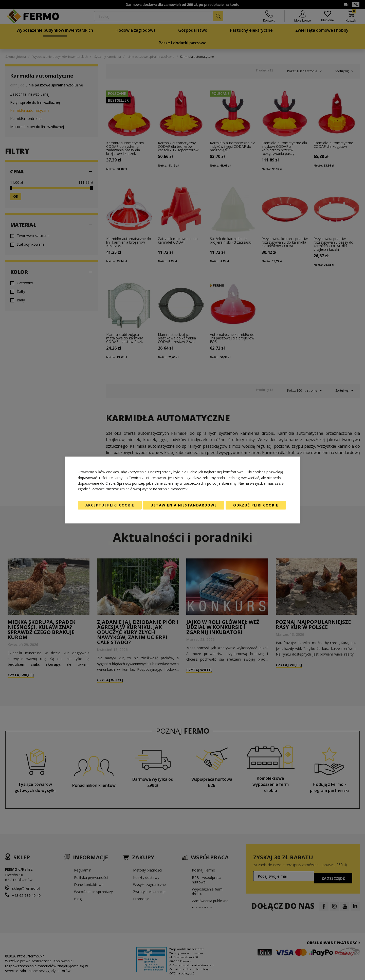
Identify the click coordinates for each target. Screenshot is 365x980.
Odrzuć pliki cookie (256, 505)
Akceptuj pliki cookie (110, 505)
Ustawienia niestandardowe (184, 505)
